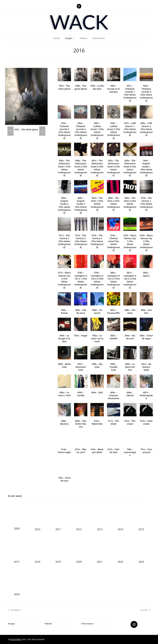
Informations (87, 624)
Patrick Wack (15, 639)
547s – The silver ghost (26, 129)
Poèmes (48, 624)
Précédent (14, 610)
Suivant (145, 610)
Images (11, 624)
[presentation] (10, 131)
